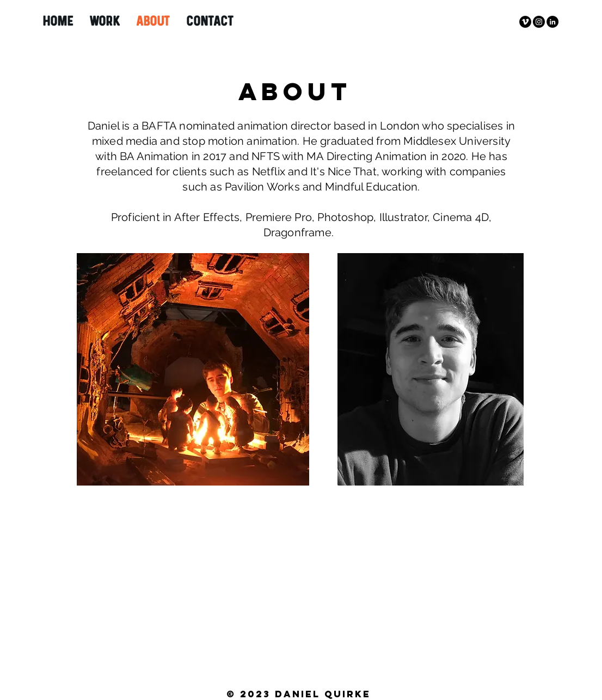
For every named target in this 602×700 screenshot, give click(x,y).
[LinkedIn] (552, 22)
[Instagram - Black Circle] (539, 22)
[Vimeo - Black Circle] (525, 22)
